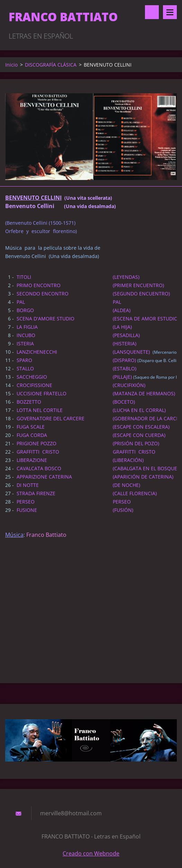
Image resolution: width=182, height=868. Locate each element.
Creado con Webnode (91, 853)
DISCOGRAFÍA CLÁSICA (51, 65)
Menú (170, 12)
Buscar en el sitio (152, 12)
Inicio (11, 65)
